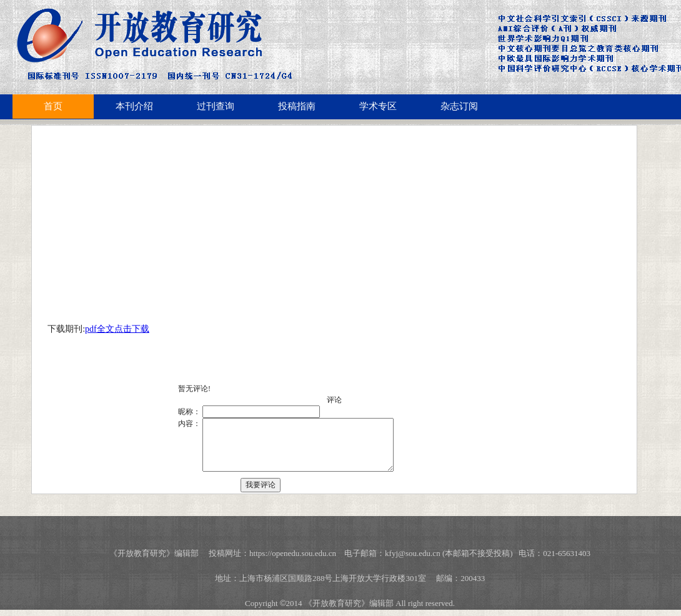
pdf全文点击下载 (117, 329)
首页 (53, 106)
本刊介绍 (134, 106)
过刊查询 (216, 106)
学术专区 (378, 106)
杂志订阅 (459, 106)
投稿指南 (297, 106)
